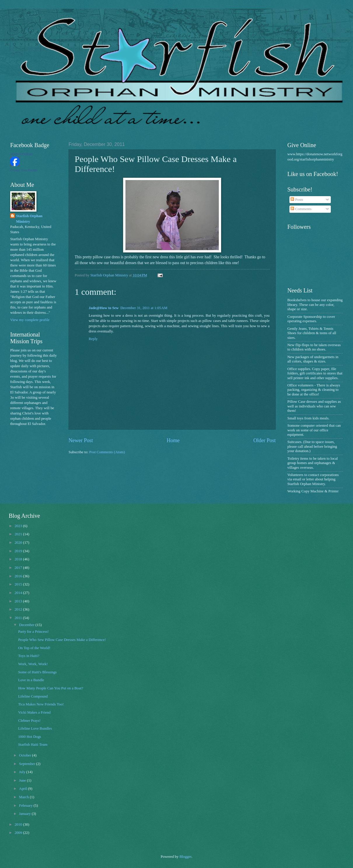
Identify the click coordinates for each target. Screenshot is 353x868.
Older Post (264, 440)
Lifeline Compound (33, 696)
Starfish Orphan (21, 154)
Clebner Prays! (29, 721)
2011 (19, 618)
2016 (19, 576)
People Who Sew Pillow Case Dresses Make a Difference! (62, 640)
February (26, 806)
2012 (19, 609)
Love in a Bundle (31, 680)
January (25, 814)
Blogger (185, 857)
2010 (19, 825)
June (23, 780)
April (23, 789)
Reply (93, 339)
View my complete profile (30, 320)
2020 (19, 543)
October (26, 755)
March (24, 797)
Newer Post (81, 440)
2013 (19, 601)
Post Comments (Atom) (107, 452)
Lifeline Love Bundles (35, 728)
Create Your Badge (24, 170)
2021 (19, 534)
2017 (19, 568)
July (23, 772)
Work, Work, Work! (33, 664)
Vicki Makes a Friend (34, 712)
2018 (19, 559)
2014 (19, 593)
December (27, 625)
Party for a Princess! (33, 632)
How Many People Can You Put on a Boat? (51, 688)
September (27, 764)
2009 (19, 833)
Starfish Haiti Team (33, 745)
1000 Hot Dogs (30, 737)
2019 (19, 551)
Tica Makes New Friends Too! (41, 704)
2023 (19, 526)
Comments (301, 209)
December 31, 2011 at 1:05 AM (144, 308)
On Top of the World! (34, 648)
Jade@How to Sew (104, 308)
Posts (297, 200)
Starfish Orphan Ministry (29, 219)
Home (173, 440)
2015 (19, 584)
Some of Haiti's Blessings (37, 672)
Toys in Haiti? (29, 656)
